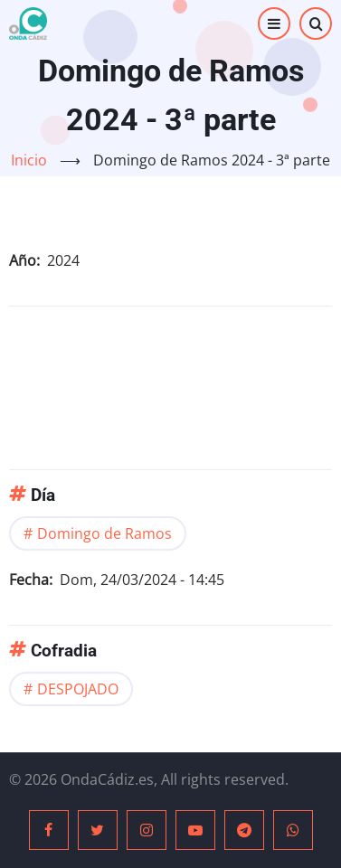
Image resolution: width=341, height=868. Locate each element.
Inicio (29, 160)
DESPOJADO (78, 689)
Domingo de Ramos (104, 533)
